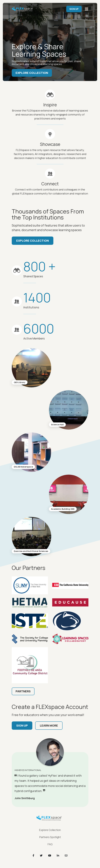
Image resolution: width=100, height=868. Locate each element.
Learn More (49, 725)
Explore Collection (32, 73)
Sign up (22, 725)
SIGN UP (74, 9)
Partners (23, 691)
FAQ (50, 844)
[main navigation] (86, 9)
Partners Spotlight (50, 837)
